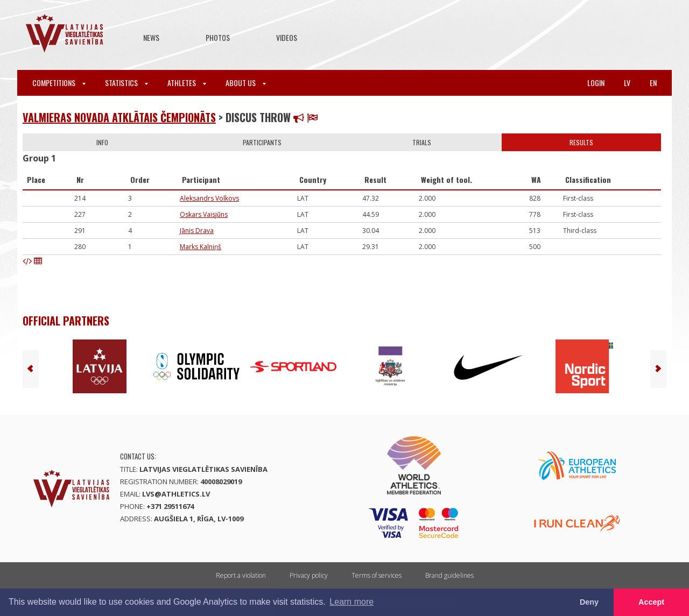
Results (581, 142)
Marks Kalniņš (201, 247)
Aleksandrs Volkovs (209, 198)
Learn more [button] (351, 602)
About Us (246, 83)
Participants (262, 142)
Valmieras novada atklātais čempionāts (119, 117)
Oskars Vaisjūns (204, 214)
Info (102, 142)
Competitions (59, 83)
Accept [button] (651, 602)
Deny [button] (589, 602)
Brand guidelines (449, 575)
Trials (422, 142)
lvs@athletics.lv (176, 494)
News (151, 37)
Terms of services (377, 575)
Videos (287, 37)
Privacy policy (309, 575)
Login (596, 83)
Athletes (187, 83)
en (653, 83)
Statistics (126, 83)
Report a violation (241, 575)
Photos (218, 37)
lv (627, 83)
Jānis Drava (197, 231)
